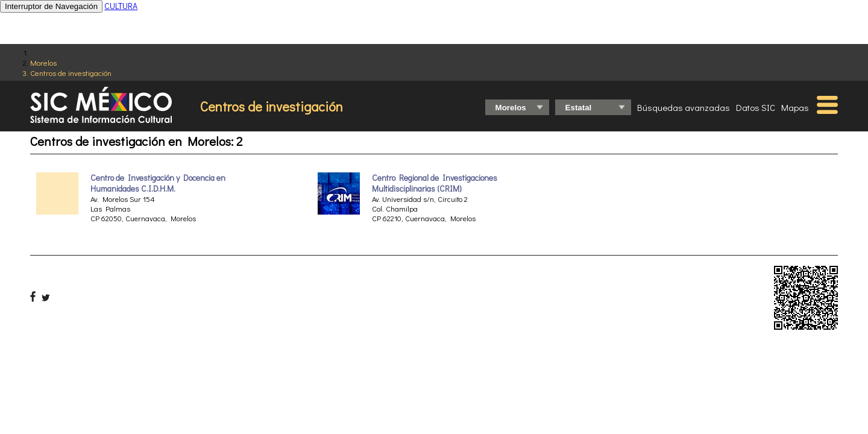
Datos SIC (756, 107)
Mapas (795, 107)
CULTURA (121, 6)
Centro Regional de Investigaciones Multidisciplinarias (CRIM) (435, 183)
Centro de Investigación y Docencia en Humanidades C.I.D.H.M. (158, 183)
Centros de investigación (71, 73)
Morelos (43, 62)
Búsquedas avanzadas (684, 107)
